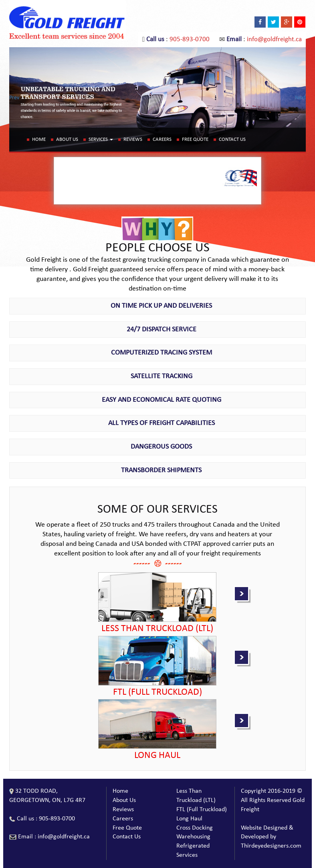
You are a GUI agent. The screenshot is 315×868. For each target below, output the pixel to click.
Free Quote (195, 139)
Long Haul (189, 819)
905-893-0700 (190, 39)
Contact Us (232, 139)
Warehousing (193, 837)
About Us (67, 139)
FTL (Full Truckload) (202, 810)
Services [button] (101, 139)
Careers (162, 139)
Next (300, 98)
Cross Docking (195, 828)
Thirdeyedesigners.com (271, 846)
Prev (14, 98)
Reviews (133, 139)
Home (39, 139)
